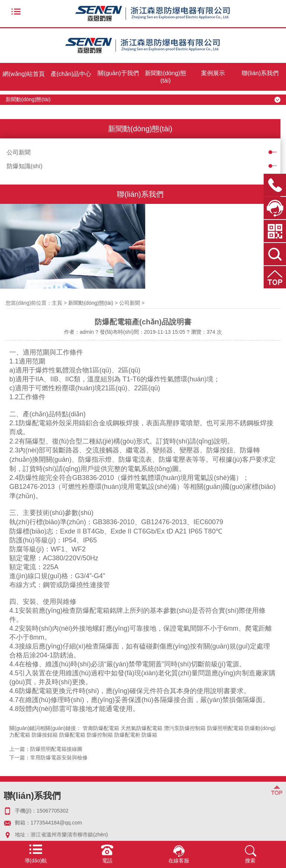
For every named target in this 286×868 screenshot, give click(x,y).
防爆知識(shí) (25, 166)
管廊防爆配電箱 (101, 728)
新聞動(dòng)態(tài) (165, 77)
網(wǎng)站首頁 (24, 74)
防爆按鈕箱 (45, 735)
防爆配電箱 (72, 735)
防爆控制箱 (100, 735)
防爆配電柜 (127, 735)
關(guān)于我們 (118, 73)
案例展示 (213, 73)
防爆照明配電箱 (225, 728)
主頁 (57, 303)
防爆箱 (149, 735)
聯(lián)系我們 (260, 73)
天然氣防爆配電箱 (142, 728)
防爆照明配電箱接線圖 (56, 749)
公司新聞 (19, 152)
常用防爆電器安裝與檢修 (59, 758)
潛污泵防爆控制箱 (185, 728)
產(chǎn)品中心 (71, 74)
